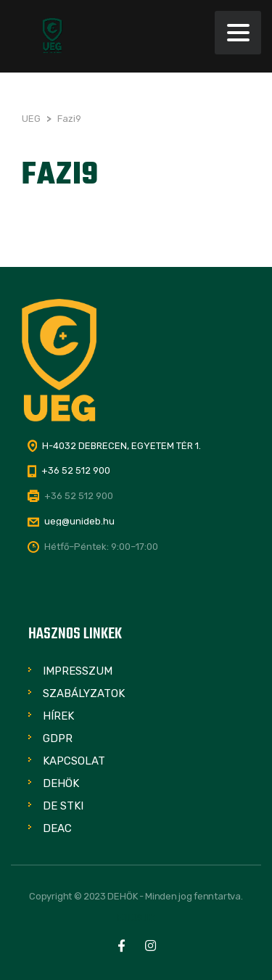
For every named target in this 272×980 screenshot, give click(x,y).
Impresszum (78, 671)
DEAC (57, 828)
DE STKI (63, 806)
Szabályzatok (84, 693)
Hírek (58, 716)
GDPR (58, 738)
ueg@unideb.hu (79, 521)
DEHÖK (61, 783)
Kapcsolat (74, 761)
